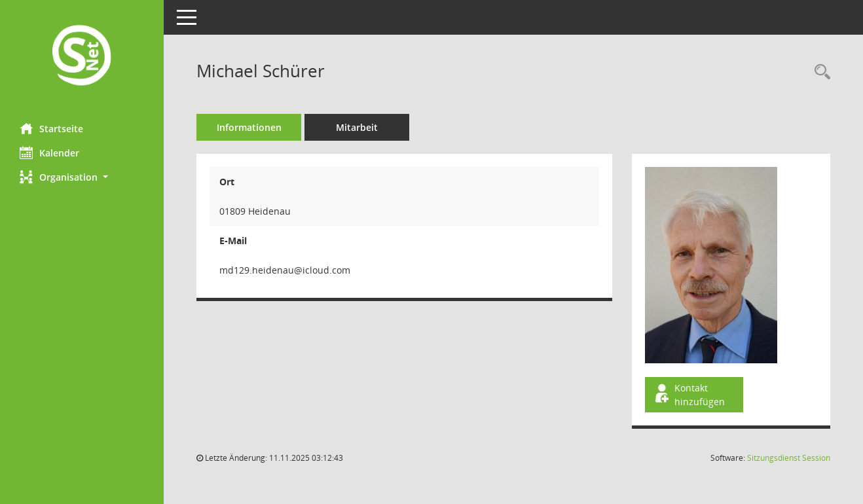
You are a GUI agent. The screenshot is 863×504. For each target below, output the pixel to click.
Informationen (249, 127)
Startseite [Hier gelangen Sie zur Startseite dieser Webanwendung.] (51, 128)
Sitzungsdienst (789, 458)
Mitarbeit (357, 127)
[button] (82, 177)
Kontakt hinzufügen (689, 395)
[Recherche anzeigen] (819, 72)
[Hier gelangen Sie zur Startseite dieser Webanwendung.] (82, 57)
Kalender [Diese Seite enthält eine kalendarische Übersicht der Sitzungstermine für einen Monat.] (49, 153)
